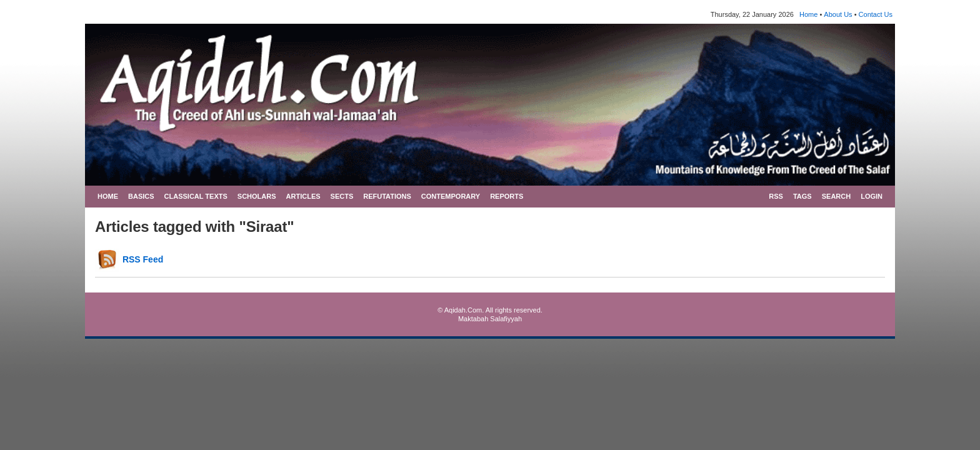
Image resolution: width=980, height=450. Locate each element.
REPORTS (507, 196)
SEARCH (836, 196)
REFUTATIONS (387, 196)
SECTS (342, 196)
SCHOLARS (257, 196)
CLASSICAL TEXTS (196, 196)
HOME (108, 196)
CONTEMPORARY (451, 196)
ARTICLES (303, 196)
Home (808, 14)
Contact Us (876, 14)
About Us (838, 14)
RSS (776, 196)
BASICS (141, 196)
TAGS (802, 196)
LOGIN (872, 196)
